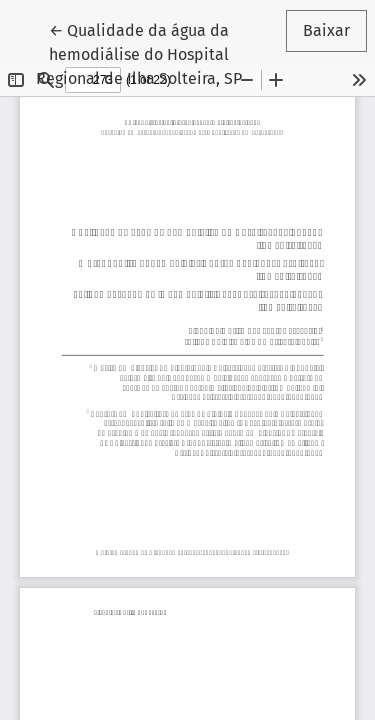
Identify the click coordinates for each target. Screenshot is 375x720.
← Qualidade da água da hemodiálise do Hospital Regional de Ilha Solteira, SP (153, 53)
